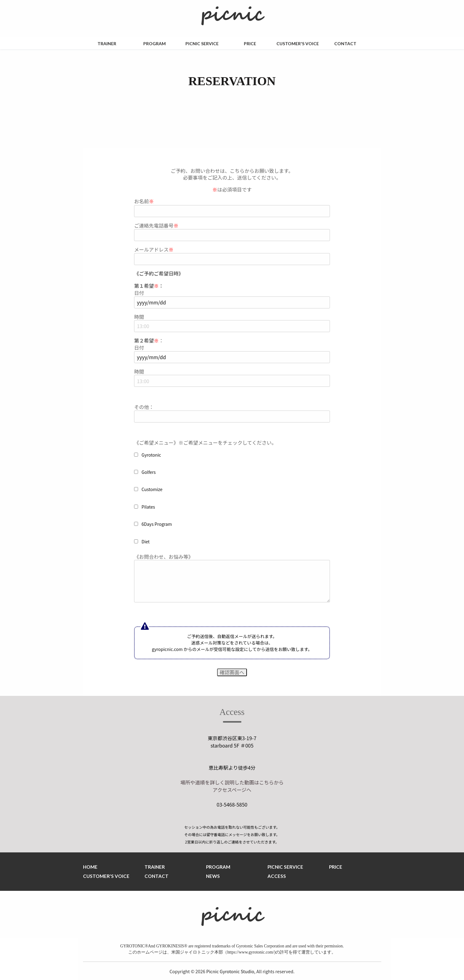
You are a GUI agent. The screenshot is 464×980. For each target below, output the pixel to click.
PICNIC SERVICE (202, 44)
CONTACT (345, 44)
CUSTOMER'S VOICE (298, 44)
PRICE (250, 44)
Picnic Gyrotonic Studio (230, 971)
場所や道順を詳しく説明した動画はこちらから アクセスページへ (232, 786)
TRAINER (107, 44)
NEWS (213, 876)
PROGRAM (155, 44)
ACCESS (277, 876)
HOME (90, 867)
